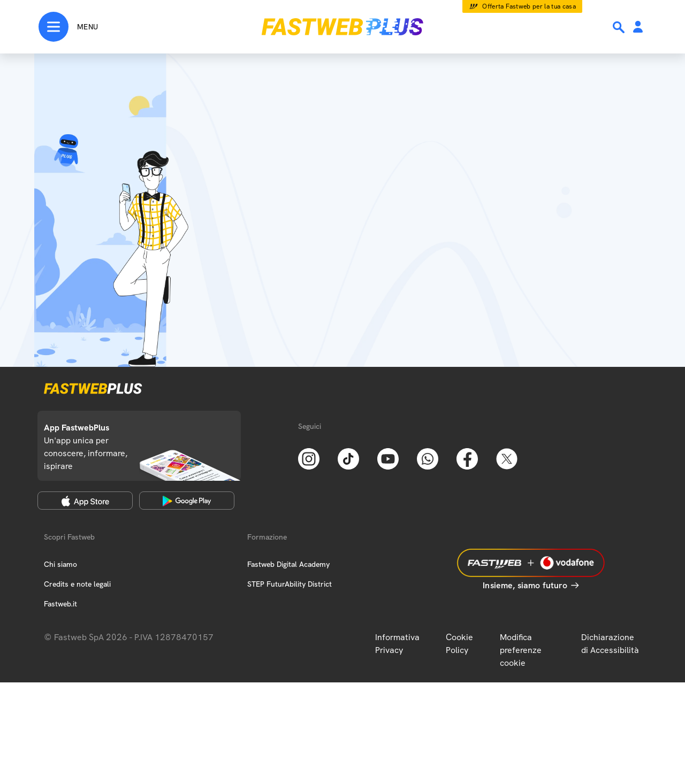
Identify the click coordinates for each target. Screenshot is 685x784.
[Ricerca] (620, 27)
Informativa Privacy (397, 644)
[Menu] (68, 27)
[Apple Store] (85, 501)
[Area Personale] (638, 28)
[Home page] (342, 27)
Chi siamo (60, 564)
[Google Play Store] (187, 501)
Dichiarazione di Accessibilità (610, 644)
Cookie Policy (459, 644)
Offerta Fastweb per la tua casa (529, 6)
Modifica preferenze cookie (521, 650)
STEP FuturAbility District (290, 584)
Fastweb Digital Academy (288, 564)
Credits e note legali (77, 584)
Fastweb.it (60, 604)
